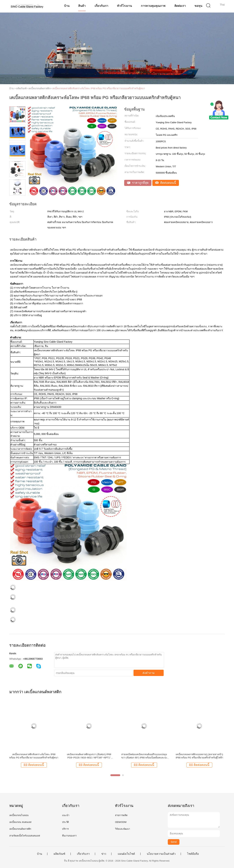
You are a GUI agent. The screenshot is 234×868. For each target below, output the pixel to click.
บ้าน (67, 6)
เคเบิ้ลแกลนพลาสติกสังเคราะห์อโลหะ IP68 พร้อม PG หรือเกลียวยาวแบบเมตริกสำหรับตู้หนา (99, 88)
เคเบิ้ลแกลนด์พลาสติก (20, 829)
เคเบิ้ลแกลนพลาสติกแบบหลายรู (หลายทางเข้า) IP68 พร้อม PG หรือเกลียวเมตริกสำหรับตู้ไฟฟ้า (199, 756)
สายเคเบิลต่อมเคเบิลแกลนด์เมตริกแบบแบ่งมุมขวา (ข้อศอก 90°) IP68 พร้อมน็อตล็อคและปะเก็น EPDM (144, 756)
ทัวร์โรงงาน (124, 6)
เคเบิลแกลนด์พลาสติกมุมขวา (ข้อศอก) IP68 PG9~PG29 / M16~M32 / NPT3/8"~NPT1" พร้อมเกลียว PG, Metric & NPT (89, 756)
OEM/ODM (121, 822)
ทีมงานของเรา (69, 836)
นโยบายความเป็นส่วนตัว (161, 854)
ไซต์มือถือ (193, 854)
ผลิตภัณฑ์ (59, 854)
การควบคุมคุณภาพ (153, 6)
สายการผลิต (121, 815)
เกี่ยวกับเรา (101, 6)
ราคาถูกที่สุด (138, 183)
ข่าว (104, 854)
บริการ (65, 829)
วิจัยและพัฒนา (122, 829)
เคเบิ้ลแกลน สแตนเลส (20, 822)
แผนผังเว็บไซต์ (126, 854)
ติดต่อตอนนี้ (166, 183)
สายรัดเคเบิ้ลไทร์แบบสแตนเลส (25, 836)
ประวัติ (65, 822)
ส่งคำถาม (149, 673)
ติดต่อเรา (180, 6)
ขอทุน (198, 6)
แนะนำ (66, 815)
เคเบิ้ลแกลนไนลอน (19, 815)
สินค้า (82, 6)
